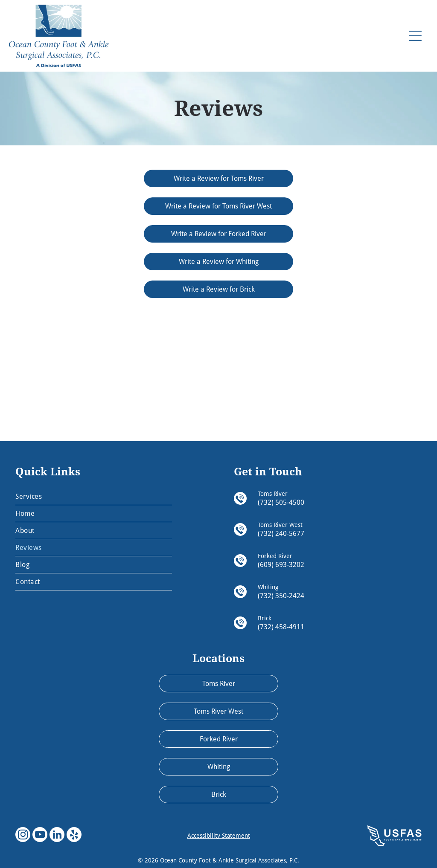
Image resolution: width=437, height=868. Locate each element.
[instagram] (23, 836)
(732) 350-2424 (281, 596)
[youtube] (40, 836)
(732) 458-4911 (281, 627)
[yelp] (74, 836)
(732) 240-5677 (281, 534)
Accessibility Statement (219, 836)
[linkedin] (57, 836)
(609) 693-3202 (281, 565)
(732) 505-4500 (281, 502)
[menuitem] (94, 497)
